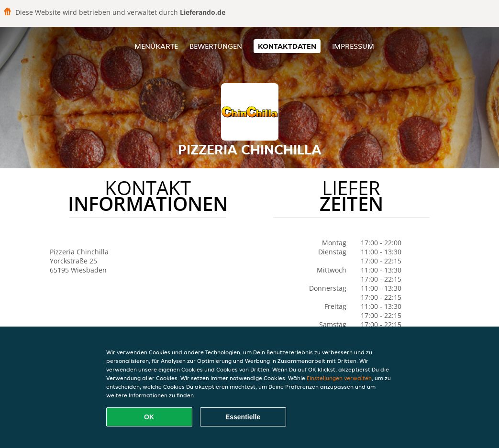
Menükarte (156, 46)
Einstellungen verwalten (339, 378)
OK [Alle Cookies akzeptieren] (149, 417)
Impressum (353, 46)
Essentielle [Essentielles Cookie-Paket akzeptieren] (243, 417)
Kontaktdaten (287, 46)
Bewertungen (216, 46)
